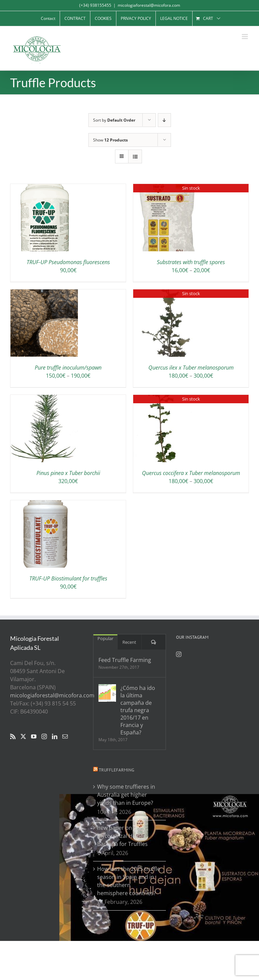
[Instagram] (44, 736)
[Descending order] (164, 120)
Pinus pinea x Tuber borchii (68, 473)
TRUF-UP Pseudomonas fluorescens (68, 262)
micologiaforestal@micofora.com (149, 5)
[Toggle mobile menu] (245, 37)
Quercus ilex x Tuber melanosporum (191, 368)
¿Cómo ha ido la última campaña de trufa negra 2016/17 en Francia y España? (138, 710)
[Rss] (13, 736)
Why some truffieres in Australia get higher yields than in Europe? (126, 795)
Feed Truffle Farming (125, 660)
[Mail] (65, 736)
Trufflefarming (117, 770)
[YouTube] (34, 736)
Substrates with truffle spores (191, 262)
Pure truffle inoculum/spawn (68, 368)
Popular (105, 638)
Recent (129, 642)
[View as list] (135, 156)
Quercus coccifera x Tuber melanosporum (191, 473)
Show (110, 140)
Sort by (114, 120)
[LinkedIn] (55, 736)
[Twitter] (23, 736)
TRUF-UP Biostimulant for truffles (68, 578)
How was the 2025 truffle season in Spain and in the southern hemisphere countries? (129, 881)
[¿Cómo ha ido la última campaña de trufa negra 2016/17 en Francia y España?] (107, 693)
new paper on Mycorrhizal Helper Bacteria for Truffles (122, 836)
